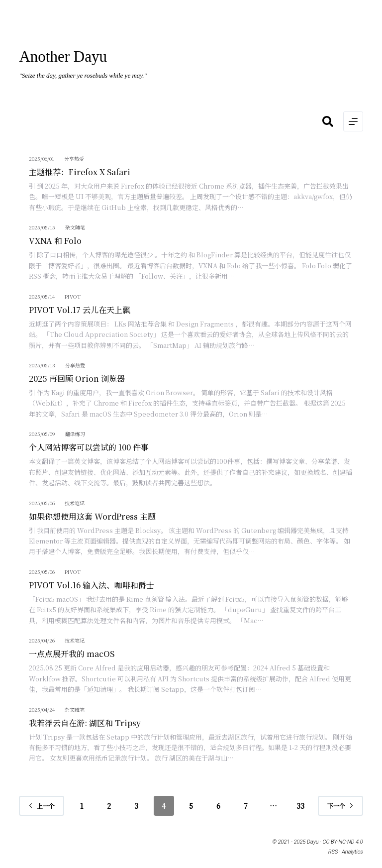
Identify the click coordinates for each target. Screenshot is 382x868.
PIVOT (73, 296)
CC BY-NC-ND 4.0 (343, 842)
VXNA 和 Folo (55, 241)
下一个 (340, 806)
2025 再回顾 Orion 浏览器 (77, 379)
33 (300, 806)
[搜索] (328, 121)
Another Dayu (63, 56)
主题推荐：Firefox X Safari (80, 172)
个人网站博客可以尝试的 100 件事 (89, 447)
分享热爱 (74, 159)
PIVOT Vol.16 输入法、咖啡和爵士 (92, 585)
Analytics (352, 852)
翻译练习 (75, 434)
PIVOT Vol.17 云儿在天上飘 (80, 310)
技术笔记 (75, 503)
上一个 (42, 806)
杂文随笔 (75, 227)
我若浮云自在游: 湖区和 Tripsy (85, 723)
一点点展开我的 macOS (72, 654)
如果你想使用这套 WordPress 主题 (92, 516)
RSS (333, 852)
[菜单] (353, 121)
